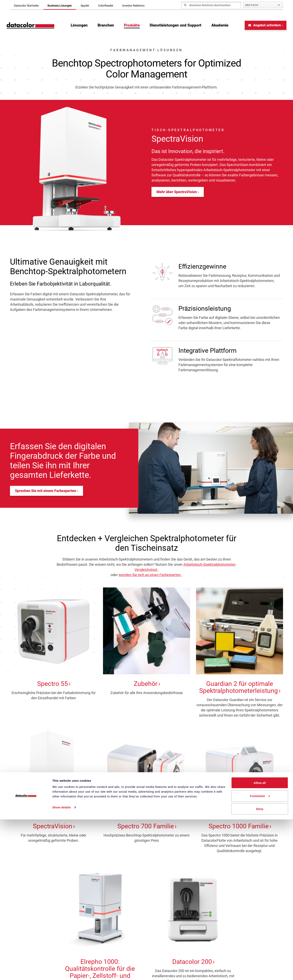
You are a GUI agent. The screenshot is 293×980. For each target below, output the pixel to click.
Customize (260, 956)
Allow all (260, 943)
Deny (260, 969)
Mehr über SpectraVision (177, 194)
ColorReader (106, 6)
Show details (62, 968)
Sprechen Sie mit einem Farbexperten (46, 493)
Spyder (85, 6)
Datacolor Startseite (26, 6)
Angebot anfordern (261, 27)
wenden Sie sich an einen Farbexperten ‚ (150, 577)
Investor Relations (133, 6)
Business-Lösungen (60, 6)
